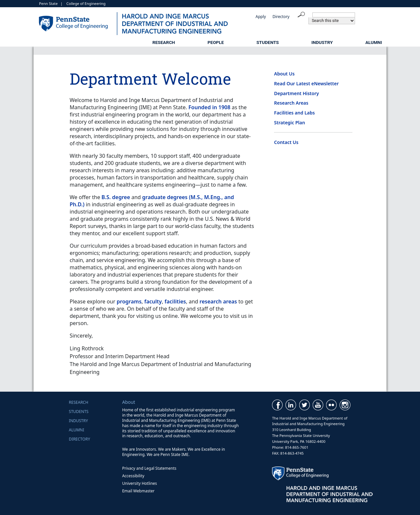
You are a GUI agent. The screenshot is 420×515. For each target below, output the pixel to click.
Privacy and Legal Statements (149, 468)
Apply (261, 17)
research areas (218, 301)
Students (267, 42)
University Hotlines (139, 483)
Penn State (48, 3)
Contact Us (286, 142)
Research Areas (291, 103)
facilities (175, 301)
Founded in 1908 (209, 107)
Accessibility (133, 476)
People (216, 42)
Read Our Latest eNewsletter (306, 83)
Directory (281, 17)
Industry (322, 42)
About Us (284, 74)
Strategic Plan (289, 123)
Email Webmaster (138, 491)
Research (164, 42)
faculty (153, 301)
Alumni (374, 42)
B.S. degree (116, 197)
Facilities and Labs (294, 113)
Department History (296, 93)
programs (129, 301)
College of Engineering (86, 3)
